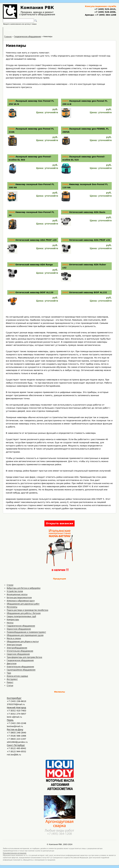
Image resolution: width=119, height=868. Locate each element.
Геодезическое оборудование (20, 660)
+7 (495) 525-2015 (105, 9)
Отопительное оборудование (20, 651)
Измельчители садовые (17, 676)
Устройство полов (15, 591)
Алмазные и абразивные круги (21, 601)
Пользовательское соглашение (15, 853)
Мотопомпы (12, 607)
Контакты (93, 30)
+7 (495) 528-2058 (105, 12)
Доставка (75, 30)
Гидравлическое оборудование (21, 626)
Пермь (10, 720)
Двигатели (12, 664)
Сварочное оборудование (18, 654)
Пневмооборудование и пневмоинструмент (26, 632)
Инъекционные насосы (17, 594)
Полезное (57, 30)
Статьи (10, 686)
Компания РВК (37, 8)
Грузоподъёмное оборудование (21, 670)
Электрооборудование (17, 648)
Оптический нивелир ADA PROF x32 (90, 240)
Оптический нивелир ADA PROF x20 (36, 240)
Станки (10, 585)
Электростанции (14, 645)
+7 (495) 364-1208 (105, 15)
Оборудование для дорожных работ (23, 604)
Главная (24, 30)
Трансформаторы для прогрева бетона (24, 657)
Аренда (40, 30)
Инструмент (12, 679)
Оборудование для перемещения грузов (25, 635)
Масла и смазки (14, 638)
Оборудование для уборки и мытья (23, 642)
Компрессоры (13, 620)
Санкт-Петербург (16, 745)
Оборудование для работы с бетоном (24, 613)
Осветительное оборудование (20, 667)
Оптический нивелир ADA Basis (87, 212)
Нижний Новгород (16, 708)
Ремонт (10, 682)
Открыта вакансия (59, 523)
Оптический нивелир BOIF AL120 (34, 292)
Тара (9, 673)
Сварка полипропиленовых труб (21, 616)
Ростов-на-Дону (15, 729)
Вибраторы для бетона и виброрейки (23, 588)
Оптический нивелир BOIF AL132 (88, 292)
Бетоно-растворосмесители (19, 598)
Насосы (10, 623)
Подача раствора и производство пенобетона (27, 610)
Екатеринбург (14, 698)
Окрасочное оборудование (19, 629)
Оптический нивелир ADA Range (34, 265)
